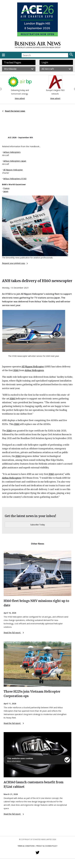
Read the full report (14, 633)
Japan (6, 191)
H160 (16, 370)
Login (45, 62)
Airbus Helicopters (12, 152)
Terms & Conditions (26, 846)
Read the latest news (14, 111)
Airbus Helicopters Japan (15, 161)
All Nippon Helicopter (13, 170)
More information (14, 761)
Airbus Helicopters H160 (15, 179)
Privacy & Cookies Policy (47, 846)
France (6, 188)
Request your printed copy (15, 263)
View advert (20, 98)
